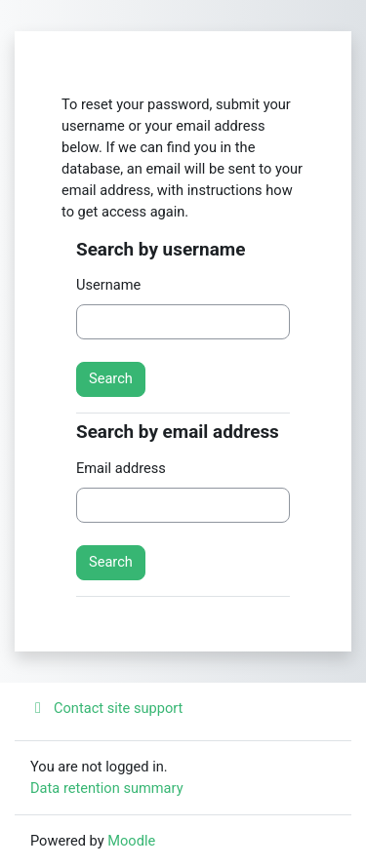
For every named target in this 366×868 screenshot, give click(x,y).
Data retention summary (107, 788)
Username (108, 285)
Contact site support (106, 708)
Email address (121, 468)
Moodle (131, 841)
